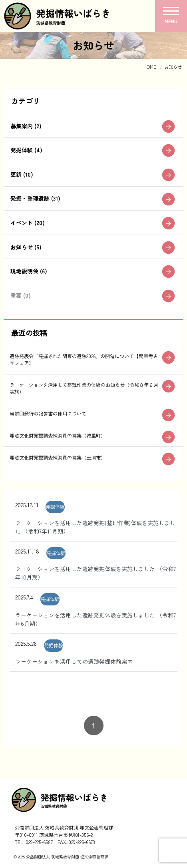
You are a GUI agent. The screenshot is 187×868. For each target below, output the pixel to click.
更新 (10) (22, 174)
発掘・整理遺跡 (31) (35, 198)
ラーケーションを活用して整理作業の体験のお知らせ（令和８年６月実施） (84, 388)
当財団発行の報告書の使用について (48, 414)
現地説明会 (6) (29, 271)
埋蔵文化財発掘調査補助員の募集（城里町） (58, 436)
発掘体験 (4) (26, 150)
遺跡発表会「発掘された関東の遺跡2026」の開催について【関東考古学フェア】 (84, 359)
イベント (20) (28, 223)
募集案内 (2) (26, 126)
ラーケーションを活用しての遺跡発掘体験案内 (74, 661)
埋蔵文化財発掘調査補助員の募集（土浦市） (58, 458)
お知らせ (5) (26, 247)
